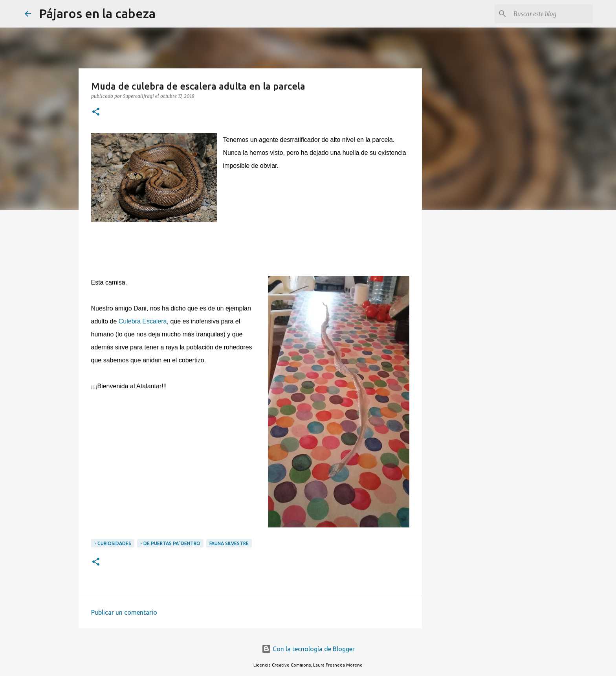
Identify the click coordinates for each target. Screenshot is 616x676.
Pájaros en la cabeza (97, 13)
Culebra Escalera (143, 321)
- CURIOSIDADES (113, 543)
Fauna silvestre (229, 543)
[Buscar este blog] (552, 14)
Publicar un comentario (124, 612)
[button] (96, 112)
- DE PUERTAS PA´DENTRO (170, 543)
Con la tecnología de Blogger (308, 649)
